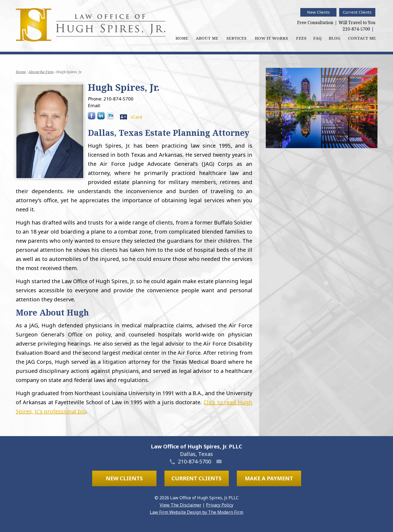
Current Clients (357, 12)
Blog (335, 38)
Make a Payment (269, 478)
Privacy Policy (220, 505)
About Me (207, 38)
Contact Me (362, 38)
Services (236, 38)
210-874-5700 (356, 29)
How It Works (271, 38)
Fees (301, 38)
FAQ (317, 38)
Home (182, 38)
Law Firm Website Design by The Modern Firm (196, 512)
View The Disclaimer (181, 505)
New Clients (318, 12)
